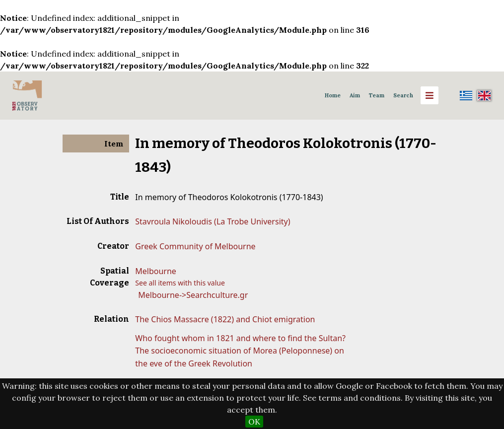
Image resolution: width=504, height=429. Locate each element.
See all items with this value (180, 283)
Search (403, 95)
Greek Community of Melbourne (195, 246)
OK (254, 422)
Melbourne (156, 271)
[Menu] (430, 95)
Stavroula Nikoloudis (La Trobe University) (213, 221)
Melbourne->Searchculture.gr (193, 295)
